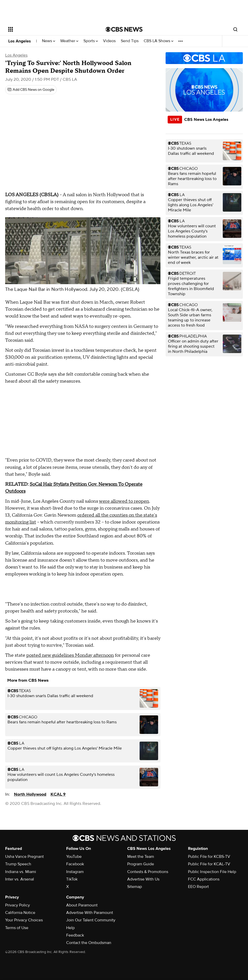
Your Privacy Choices (24, 920)
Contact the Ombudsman (89, 943)
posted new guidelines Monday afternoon (70, 655)
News (49, 41)
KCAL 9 (58, 794)
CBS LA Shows (159, 41)
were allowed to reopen (124, 501)
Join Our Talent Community (91, 920)
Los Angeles (20, 41)
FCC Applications (204, 879)
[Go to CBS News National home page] (124, 29)
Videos (109, 41)
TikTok (72, 879)
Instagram (75, 872)
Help (70, 928)
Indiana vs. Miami (21, 872)
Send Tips (130, 41)
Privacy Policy (18, 905)
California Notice (20, 913)
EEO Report (198, 887)
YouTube (74, 857)
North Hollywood (30, 794)
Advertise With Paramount (90, 913)
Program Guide (141, 864)
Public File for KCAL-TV (209, 864)
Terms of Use (17, 928)
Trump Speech (18, 864)
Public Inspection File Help (212, 872)
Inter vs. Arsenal (20, 879)
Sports (91, 41)
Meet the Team (141, 857)
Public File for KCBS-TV (209, 857)
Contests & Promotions (148, 872)
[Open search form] (235, 29)
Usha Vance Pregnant (24, 857)
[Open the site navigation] (47, 29)
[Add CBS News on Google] (31, 90)
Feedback (75, 935)
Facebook (75, 864)
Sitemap (135, 887)
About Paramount (82, 905)
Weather (69, 41)
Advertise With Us (143, 879)
